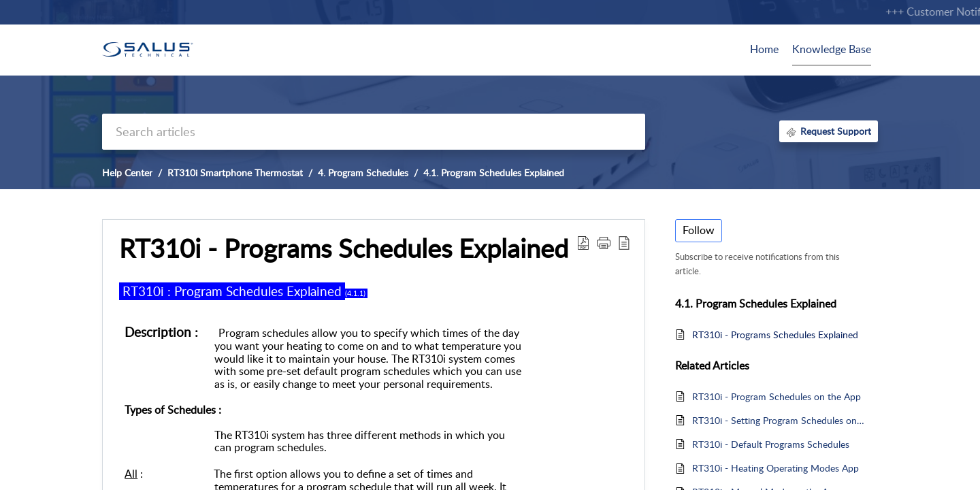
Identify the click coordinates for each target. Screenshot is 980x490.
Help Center (127, 173)
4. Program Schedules (363, 173)
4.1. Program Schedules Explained (494, 173)
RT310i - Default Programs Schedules (771, 444)
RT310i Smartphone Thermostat (235, 173)
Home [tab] (764, 49)
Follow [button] (699, 230)
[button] (583, 242)
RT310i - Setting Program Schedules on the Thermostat (778, 420)
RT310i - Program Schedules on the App (777, 396)
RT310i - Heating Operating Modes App (775, 468)
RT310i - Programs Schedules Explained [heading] (344, 248)
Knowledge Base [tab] (832, 49)
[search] (374, 132)
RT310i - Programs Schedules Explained (775, 334)
